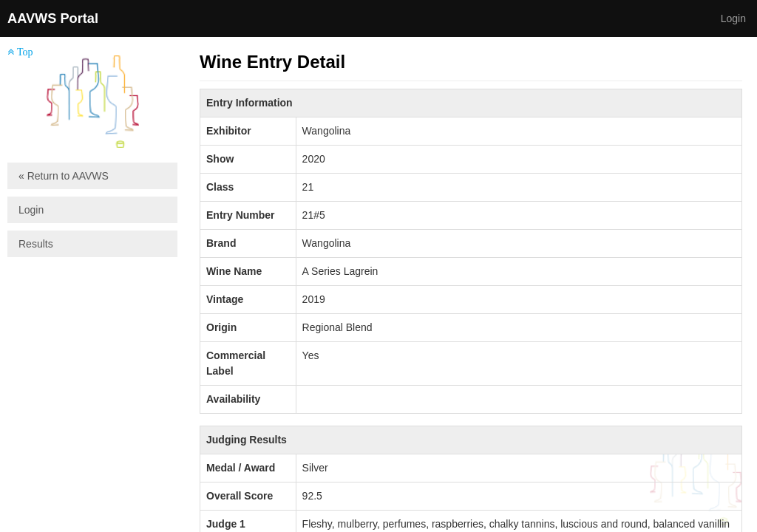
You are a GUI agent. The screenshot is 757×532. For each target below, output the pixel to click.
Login (733, 18)
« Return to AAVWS (64, 176)
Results (36, 244)
